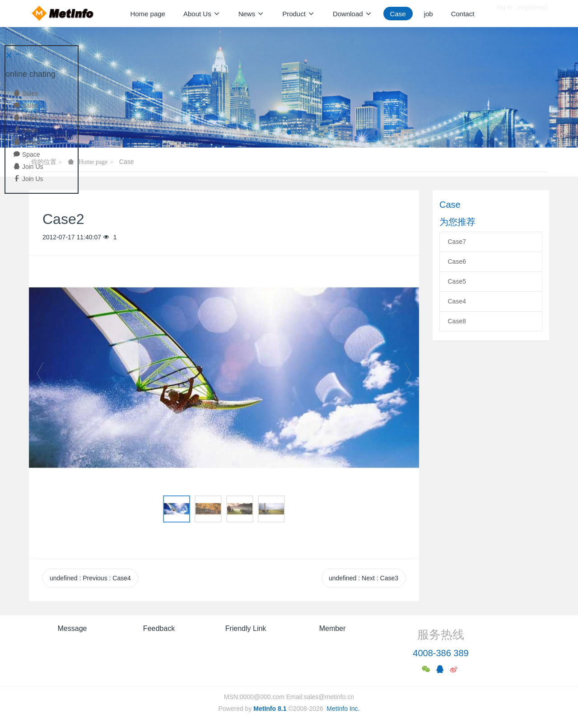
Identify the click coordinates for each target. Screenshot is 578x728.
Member (333, 628)
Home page (148, 14)
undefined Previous (90, 578)
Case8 (457, 321)
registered (533, 14)
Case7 (457, 242)
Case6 (457, 261)
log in (504, 14)
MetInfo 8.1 (270, 709)
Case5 (457, 281)
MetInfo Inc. (343, 709)
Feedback (159, 628)
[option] (224, 378)
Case (127, 162)
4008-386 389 (440, 653)
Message (72, 628)
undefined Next (364, 578)
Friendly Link (246, 628)
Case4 (457, 301)
